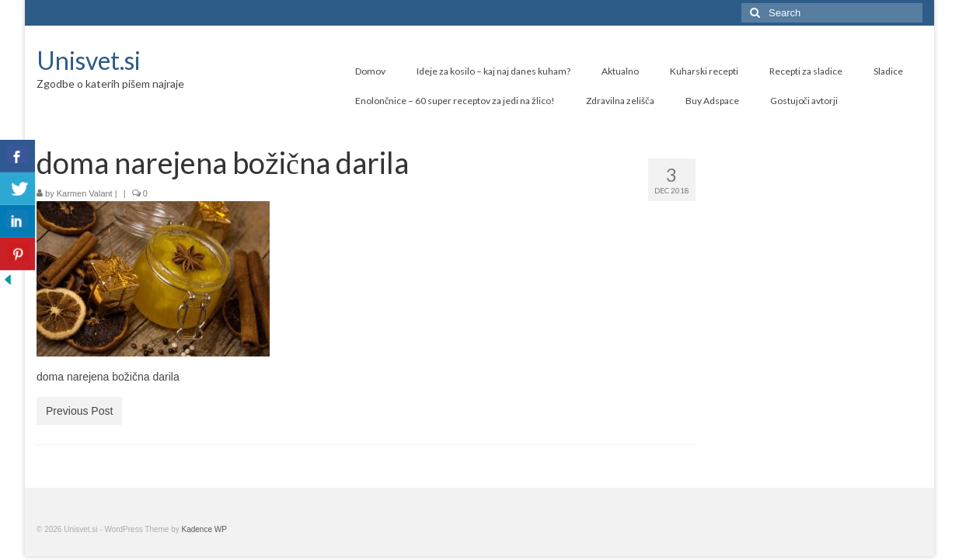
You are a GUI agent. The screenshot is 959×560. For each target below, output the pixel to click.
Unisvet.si (89, 60)
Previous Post (79, 411)
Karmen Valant (85, 193)
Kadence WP (204, 529)
